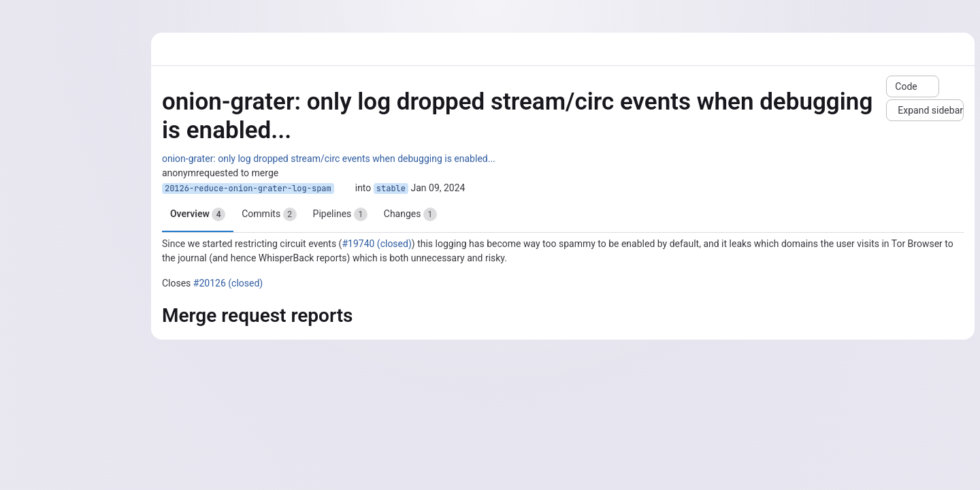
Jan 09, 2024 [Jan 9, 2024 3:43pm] (438, 188)
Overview (198, 214)
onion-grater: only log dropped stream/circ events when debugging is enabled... (329, 159)
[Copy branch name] (344, 189)
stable (391, 189)
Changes (410, 214)
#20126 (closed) (228, 283)
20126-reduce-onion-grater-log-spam (248, 189)
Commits (269, 214)
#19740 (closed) (376, 244)
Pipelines (340, 214)
